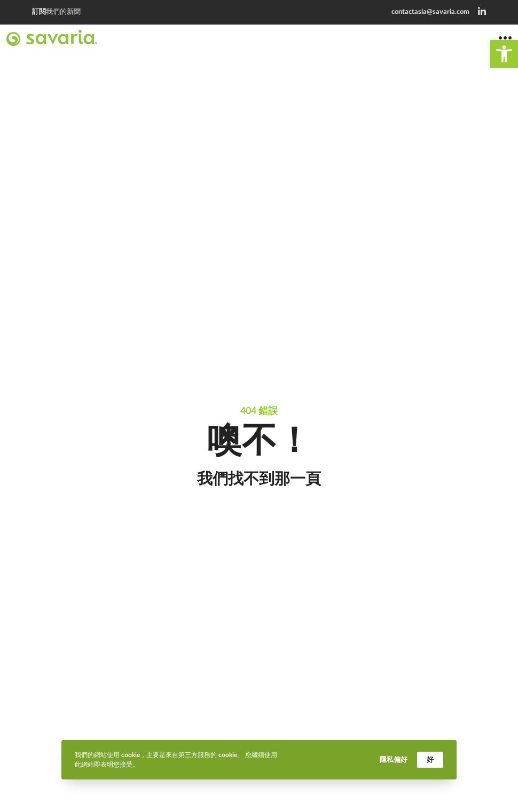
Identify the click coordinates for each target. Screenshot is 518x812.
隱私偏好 (394, 759)
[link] (504, 54)
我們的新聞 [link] (56, 12)
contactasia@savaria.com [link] (430, 12)
